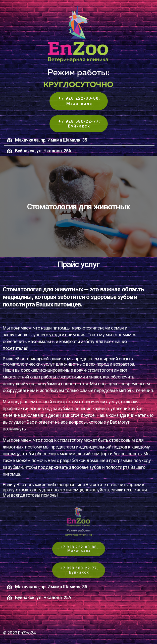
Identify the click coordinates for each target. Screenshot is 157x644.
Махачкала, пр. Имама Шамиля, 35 (51, 140)
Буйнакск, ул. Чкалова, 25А (43, 151)
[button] (79, 140)
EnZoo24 (27, 633)
